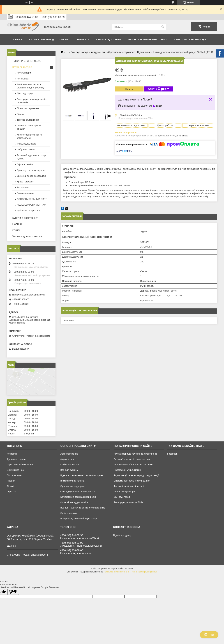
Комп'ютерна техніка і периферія (78, 497)
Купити (129, 89)
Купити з (159, 89)
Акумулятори (24, 73)
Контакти (83, 39)
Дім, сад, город (79, 52)
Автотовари (23, 79)
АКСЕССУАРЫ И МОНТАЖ (32, 205)
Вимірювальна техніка (72, 481)
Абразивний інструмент (121, 52)
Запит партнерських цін (190, 39)
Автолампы (23, 187)
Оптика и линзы (25, 193)
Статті (16, 230)
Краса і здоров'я (26, 182)
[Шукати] (163, 27)
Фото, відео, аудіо (26, 144)
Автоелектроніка (69, 454)
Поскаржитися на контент (116, 572)
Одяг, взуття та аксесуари (31, 170)
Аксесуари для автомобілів (128, 502)
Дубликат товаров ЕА (28, 211)
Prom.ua (129, 569)
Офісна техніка (25, 164)
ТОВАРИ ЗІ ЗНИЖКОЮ (27, 61)
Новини (17, 224)
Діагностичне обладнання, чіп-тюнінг (134, 465)
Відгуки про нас (15, 470)
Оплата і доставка (109, 39)
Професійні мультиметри (127, 470)
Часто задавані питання (27, 236)
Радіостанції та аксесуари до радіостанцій (137, 475)
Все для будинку (69, 470)
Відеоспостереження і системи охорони (82, 475)
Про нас (64, 39)
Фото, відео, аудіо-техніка (74, 502)
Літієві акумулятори (124, 491)
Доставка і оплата (17, 459)
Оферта (11, 491)
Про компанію (15, 475)
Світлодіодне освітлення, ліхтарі (78, 491)
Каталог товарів (40, 39)
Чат (209, 635)
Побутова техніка (26, 149)
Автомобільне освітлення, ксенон (132, 459)
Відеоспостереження (28, 108)
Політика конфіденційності (144, 572)
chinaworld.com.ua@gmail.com (28, 295)
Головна (16, 39)
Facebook (172, 454)
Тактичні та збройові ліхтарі (129, 486)
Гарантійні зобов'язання (20, 465)
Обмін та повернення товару (147, 39)
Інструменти (98, 52)
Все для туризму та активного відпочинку (83, 508)
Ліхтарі (21, 114)
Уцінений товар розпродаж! (32, 176)
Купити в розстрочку (25, 218)
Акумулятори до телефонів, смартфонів (135, 454)
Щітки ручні (144, 52)
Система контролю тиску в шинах (132, 481)
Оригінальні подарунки (73, 486)
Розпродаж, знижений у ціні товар (79, 518)
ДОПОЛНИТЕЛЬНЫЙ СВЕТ (32, 199)
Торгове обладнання (28, 120)
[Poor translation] (13, 592)
